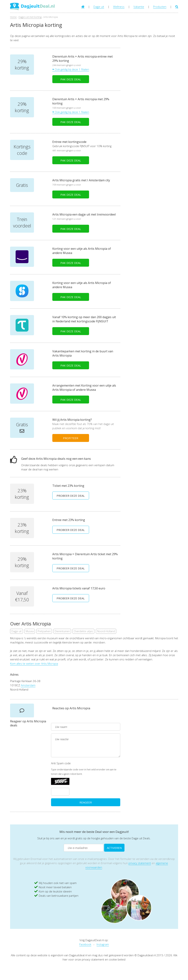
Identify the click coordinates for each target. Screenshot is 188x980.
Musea (30, 631)
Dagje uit (99, 7)
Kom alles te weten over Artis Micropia (34, 664)
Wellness (119, 7)
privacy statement (140, 863)
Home (13, 17)
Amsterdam (28, 685)
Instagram (103, 944)
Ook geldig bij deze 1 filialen (71, 69)
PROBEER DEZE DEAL (71, 496)
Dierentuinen (62, 631)
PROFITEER (71, 438)
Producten (160, 7)
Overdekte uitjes (83, 631)
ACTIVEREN (114, 848)
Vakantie (139, 7)
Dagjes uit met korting (30, 17)
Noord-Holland (106, 631)
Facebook (85, 944)
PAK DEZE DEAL (71, 79)
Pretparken (44, 631)
